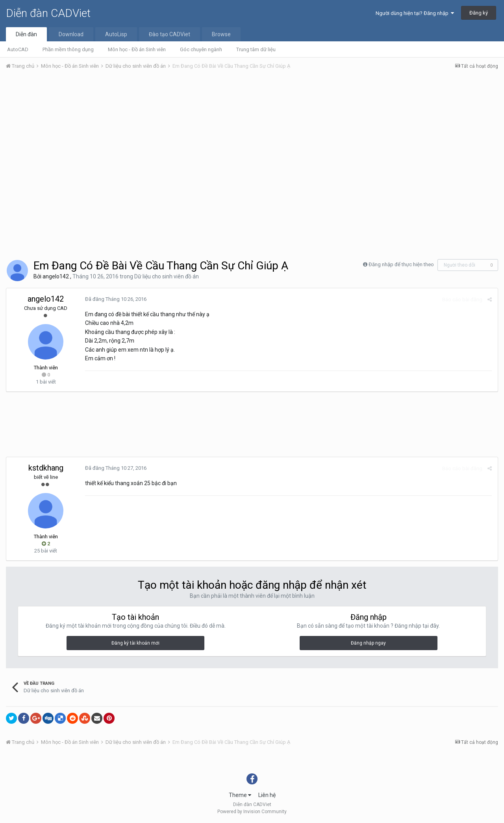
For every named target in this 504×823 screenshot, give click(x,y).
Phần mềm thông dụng (68, 49)
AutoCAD (18, 49)
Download (71, 34)
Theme (240, 795)
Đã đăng (116, 299)
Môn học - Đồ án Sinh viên (137, 49)
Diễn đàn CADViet (48, 13)
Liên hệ (267, 795)
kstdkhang (46, 468)
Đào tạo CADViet (170, 34)
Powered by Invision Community (252, 812)
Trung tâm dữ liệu (256, 49)
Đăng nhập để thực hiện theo (401, 264)
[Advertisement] (252, 135)
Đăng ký (479, 13)
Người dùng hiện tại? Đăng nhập (415, 13)
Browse (221, 34)
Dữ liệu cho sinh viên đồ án (167, 276)
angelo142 (56, 276)
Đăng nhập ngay (368, 643)
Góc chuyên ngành (201, 49)
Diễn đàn (26, 34)
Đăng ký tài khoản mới (135, 643)
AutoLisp (116, 34)
